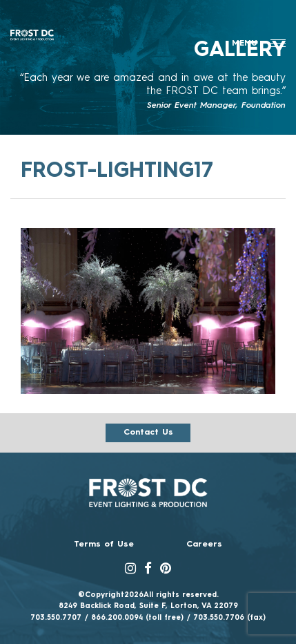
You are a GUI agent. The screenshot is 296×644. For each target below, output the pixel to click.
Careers (204, 544)
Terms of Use (104, 544)
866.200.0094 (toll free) (137, 618)
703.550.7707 (56, 618)
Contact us (148, 433)
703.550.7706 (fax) (229, 618)
